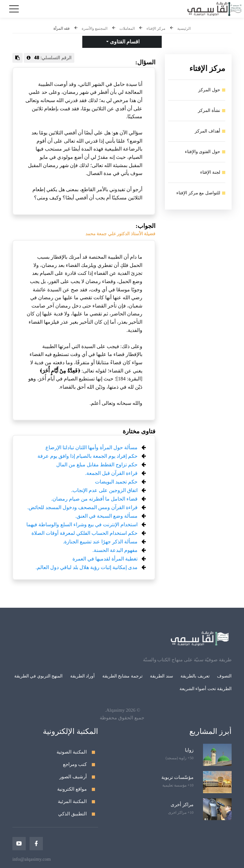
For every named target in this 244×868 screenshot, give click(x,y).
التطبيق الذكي (72, 814)
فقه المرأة (61, 29)
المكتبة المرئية (72, 801)
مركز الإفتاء (156, 29)
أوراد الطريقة (83, 676)
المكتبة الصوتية (72, 752)
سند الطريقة (162, 676)
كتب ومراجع (75, 764)
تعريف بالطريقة (195, 676)
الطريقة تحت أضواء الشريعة (206, 689)
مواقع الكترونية (72, 789)
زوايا (189, 750)
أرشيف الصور (73, 777)
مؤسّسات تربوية (177, 777)
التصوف (224, 676)
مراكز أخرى (182, 805)
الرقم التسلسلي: (49, 58)
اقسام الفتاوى (124, 42)
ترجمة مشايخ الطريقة (122, 676)
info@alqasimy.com (32, 859)
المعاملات (127, 29)
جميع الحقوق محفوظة (122, 718)
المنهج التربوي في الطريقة (39, 676)
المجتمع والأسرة (95, 29)
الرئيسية (184, 29)
